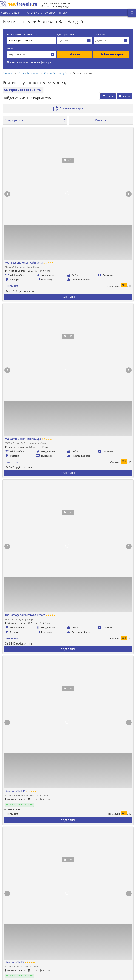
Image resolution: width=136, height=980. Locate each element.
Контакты (8, 951)
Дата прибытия (65, 35)
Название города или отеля (22, 35)
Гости (10, 48)
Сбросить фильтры (103, 366)
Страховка (48, 13)
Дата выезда (100, 35)
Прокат (64, 13)
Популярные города (53, 925)
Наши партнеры (12, 945)
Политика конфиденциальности (59, 937)
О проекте (8, 933)
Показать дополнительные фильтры (29, 62)
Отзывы (46, 955)
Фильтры (101, 120)
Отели (16, 13)
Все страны (48, 931)
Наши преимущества (14, 939)
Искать (75, 54)
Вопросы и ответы (52, 949)
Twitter (122, 924)
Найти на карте (111, 54)
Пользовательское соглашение (59, 943)
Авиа (4, 13)
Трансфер (31, 13)
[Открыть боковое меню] (132, 13)
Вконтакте (124, 918)
